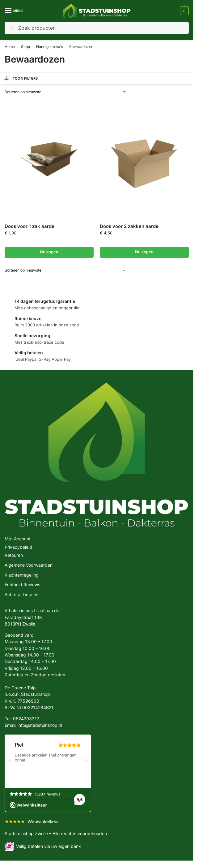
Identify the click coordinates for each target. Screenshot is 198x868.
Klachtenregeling (22, 575)
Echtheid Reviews (22, 584)
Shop (25, 47)
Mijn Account (18, 539)
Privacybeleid (18, 547)
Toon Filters (21, 78)
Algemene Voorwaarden (29, 565)
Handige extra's (50, 47)
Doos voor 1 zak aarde (29, 226)
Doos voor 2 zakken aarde (129, 226)
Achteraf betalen (21, 594)
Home (10, 47)
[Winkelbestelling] (66, 92)
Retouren (14, 555)
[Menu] (14, 11)
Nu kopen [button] (49, 252)
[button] (184, 11)
